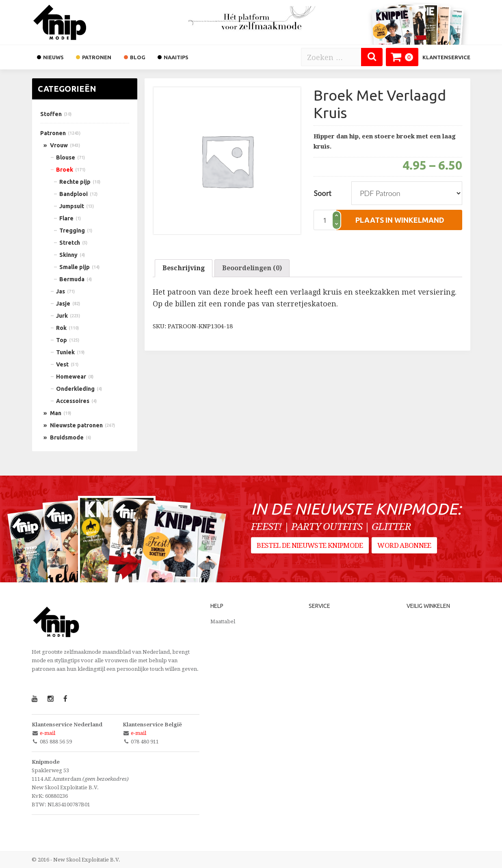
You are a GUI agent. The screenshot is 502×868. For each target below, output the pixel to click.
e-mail (48, 733)
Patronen (53, 133)
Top (62, 340)
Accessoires (73, 401)
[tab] (184, 268)
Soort (322, 193)
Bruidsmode (67, 437)
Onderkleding (75, 389)
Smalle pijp (75, 267)
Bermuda (72, 279)
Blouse (66, 157)
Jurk (62, 316)
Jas (61, 291)
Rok (61, 328)
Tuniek (65, 352)
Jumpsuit (72, 206)
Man (56, 413)
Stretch (70, 243)
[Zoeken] (372, 57)
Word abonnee (406, 548)
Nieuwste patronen (76, 425)
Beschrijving (184, 268)
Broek (65, 170)
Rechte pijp (75, 182)
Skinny (68, 255)
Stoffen (51, 114)
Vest (62, 364)
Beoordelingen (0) (252, 268)
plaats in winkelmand (400, 220)
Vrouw (59, 145)
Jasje (63, 304)
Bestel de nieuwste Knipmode (310, 548)
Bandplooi (74, 194)
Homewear (71, 377)
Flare (66, 218)
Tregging (72, 230)
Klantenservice (446, 57)
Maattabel (223, 621)
